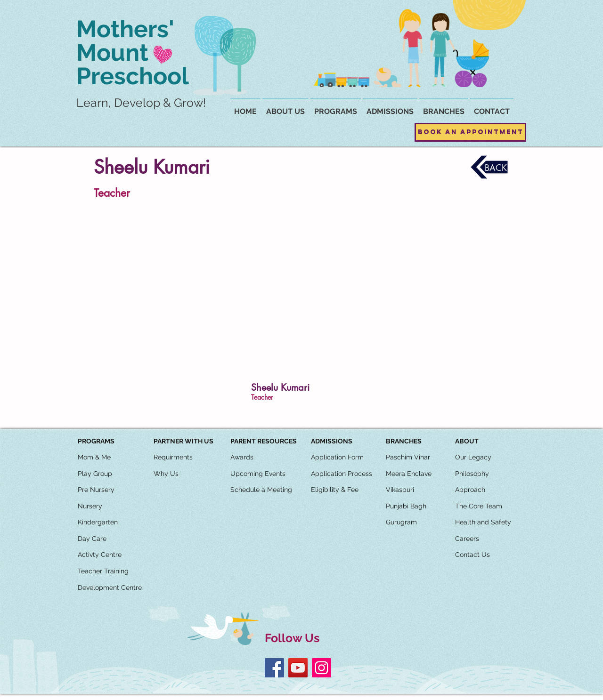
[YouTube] (298, 668)
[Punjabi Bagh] (406, 507)
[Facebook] (274, 668)
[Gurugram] (401, 523)
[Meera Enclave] (409, 474)
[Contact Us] (473, 555)
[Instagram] (322, 668)
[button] (444, 107)
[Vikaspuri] (400, 490)
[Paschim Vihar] (408, 458)
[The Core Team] (479, 507)
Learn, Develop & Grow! (141, 103)
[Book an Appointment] (470, 132)
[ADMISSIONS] (332, 442)
